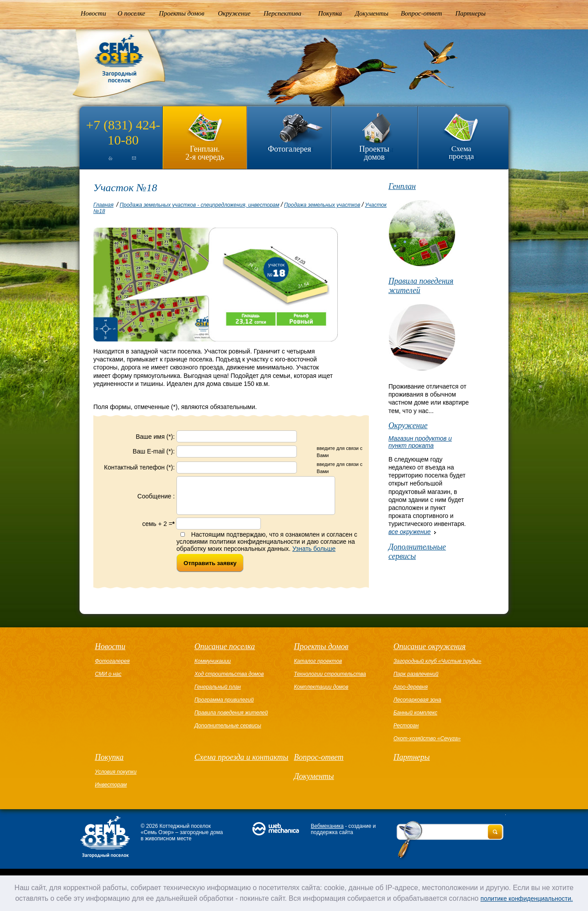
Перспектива (282, 13)
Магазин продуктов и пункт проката (420, 442)
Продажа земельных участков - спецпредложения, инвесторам (199, 205)
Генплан (402, 186)
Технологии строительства (330, 681)
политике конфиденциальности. (527, 899)
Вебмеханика (327, 833)
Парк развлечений (416, 681)
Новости (94, 13)
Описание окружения (429, 653)
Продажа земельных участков (322, 205)
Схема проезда (462, 153)
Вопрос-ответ (422, 13)
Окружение (234, 13)
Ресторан (406, 732)
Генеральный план (217, 694)
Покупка (330, 13)
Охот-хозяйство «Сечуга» (427, 745)
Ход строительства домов (229, 681)
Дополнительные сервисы (417, 552)
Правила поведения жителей (421, 286)
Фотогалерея (290, 149)
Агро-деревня (410, 694)
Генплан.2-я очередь (205, 153)
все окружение (410, 532)
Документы (372, 13)
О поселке (132, 13)
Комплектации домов (321, 694)
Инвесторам (111, 791)
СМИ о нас (108, 681)
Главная (103, 205)
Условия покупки (116, 779)
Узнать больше (314, 555)
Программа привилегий (224, 706)
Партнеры (470, 13)
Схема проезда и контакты (241, 764)
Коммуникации (212, 668)
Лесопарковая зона (417, 706)
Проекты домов (182, 13)
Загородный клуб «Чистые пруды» (437, 668)
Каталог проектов (318, 668)
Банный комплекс (415, 719)
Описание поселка (224, 653)
